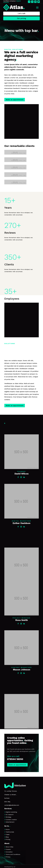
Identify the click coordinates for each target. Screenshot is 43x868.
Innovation (9, 852)
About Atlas (9, 847)
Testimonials (10, 832)
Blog (7, 837)
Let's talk (22, 13)
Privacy (8, 857)
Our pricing (22, 18)
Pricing (8, 839)
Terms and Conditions (13, 854)
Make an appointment (15, 100)
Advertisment (10, 822)
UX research (10, 815)
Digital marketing (11, 812)
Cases (8, 834)
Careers (8, 849)
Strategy (8, 817)
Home (8, 829)
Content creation (11, 820)
